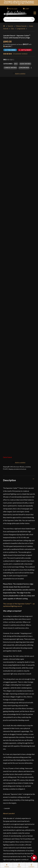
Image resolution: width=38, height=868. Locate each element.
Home (4, 26)
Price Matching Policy (13, 805)
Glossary (8, 764)
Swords (10, 26)
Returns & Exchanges (13, 783)
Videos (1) (8, 671)
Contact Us (9, 839)
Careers (8, 831)
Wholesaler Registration (14, 826)
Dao (13, 29)
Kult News (9, 768)
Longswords (21, 29)
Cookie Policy (10, 813)
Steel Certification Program (15, 796)
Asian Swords (25, 64)
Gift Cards (9, 772)
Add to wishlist (19, 73)
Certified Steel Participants (15, 800)
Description (9, 257)
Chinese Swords (21, 26)
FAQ (7, 759)
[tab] (19, 257)
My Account (13, 9)
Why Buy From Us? (12, 755)
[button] (19, 46)
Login (5, 749)
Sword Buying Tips (12, 787)
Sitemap (8, 835)
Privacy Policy (10, 809)
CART (27, 9)
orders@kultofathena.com (12, 744)
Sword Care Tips (11, 792)
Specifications (11, 662)
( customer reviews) (20, 54)
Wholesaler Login (17, 749)
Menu (35, 13)
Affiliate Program (12, 822)
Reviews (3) (9, 680)
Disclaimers (9, 818)
